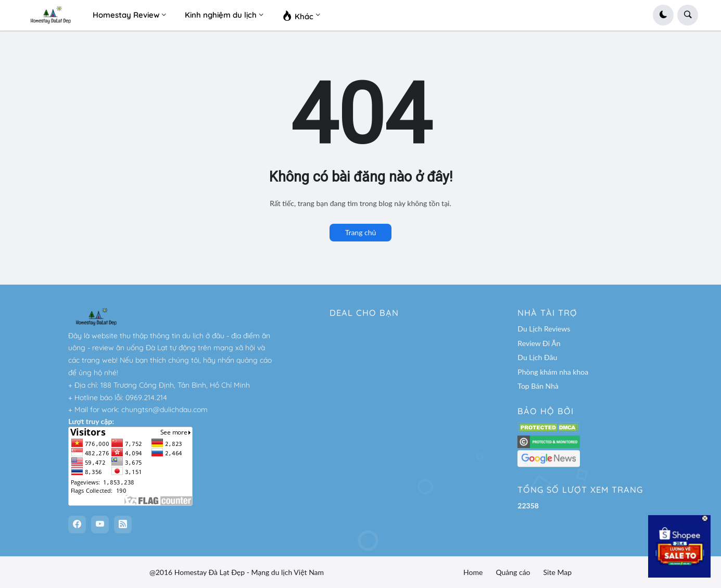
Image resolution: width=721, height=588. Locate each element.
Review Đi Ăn (539, 343)
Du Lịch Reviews (544, 329)
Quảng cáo (513, 572)
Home (473, 572)
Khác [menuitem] (298, 15)
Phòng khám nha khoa (553, 372)
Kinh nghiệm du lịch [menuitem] (221, 15)
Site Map (558, 572)
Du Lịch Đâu (537, 357)
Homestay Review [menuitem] (126, 15)
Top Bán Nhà (538, 386)
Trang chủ (361, 232)
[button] (663, 15)
